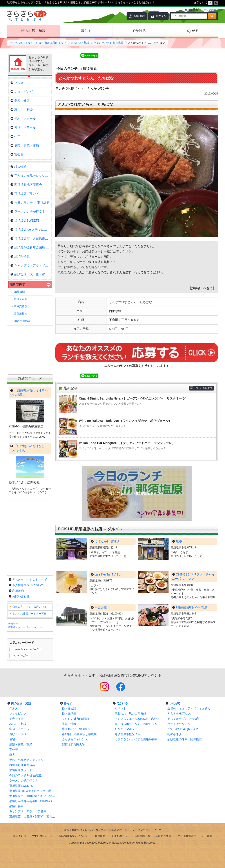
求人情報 (19, 167)
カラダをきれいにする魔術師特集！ (138, 739)
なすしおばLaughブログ (183, 729)
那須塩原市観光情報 (128, 734)
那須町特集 (20, 256)
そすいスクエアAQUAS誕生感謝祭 (137, 719)
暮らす (86, 31)
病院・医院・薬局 (25, 146)
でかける (139, 31)
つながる (192, 31)
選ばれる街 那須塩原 (76, 729)
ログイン (161, 16)
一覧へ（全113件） (204, 388)
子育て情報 (69, 724)
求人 (12, 755)
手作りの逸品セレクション (31, 176)
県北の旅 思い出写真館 (130, 713)
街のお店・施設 (33, 31)
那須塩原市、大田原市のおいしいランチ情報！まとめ (33, 796)
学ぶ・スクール (23, 118)
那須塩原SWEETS (25, 220)
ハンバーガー (20, 655)
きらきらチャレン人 (75, 739)
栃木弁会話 (69, 708)
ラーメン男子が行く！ (28, 211)
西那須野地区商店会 (26, 185)
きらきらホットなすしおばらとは (32, 580)
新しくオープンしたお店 (183, 719)
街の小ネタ (175, 734)
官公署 (17, 154)
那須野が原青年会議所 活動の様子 (31, 801)
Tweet (61, 56)
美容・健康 (20, 101)
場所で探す (17, 284)
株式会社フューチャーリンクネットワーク (136, 830)
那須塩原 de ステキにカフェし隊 (31, 229)
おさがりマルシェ (126, 729)
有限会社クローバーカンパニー (25, 627)
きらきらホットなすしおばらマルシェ (139, 724)
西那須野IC (20, 314)
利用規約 (18, 591)
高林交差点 (20, 306)
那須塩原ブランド (25, 194)
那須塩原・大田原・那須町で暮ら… (31, 274)
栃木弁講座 (69, 713)
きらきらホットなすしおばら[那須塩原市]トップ (38, 43)
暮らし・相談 (22, 110)
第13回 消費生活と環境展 (79, 734)
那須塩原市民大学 (73, 745)
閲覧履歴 (140, 16)
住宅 (15, 137)
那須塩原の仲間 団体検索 (185, 739)
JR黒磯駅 (19, 292)
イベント (120, 708)
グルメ (17, 83)
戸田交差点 (20, 299)
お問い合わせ (21, 596)
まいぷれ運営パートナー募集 (29, 614)
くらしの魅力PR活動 (75, 719)
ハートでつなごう (179, 724)
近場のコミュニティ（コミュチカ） (190, 708)
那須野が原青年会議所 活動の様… (31, 247)
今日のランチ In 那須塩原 (109, 43)
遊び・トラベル (23, 128)
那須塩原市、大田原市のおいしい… (31, 239)
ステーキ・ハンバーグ (26, 650)
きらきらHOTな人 (179, 713)
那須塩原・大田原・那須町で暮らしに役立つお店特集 (33, 817)
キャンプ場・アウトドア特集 (31, 265)
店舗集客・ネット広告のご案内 (31, 607)
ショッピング (22, 92)
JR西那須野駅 (22, 321)
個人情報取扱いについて (28, 585)
